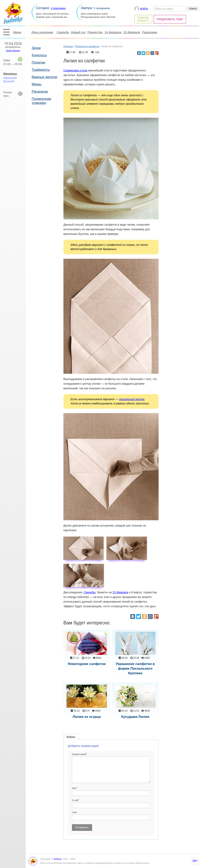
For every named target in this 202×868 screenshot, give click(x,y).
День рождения (42, 32)
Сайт (74, 812)
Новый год (78, 32)
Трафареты (41, 70)
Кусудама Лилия (135, 717)
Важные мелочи (44, 77)
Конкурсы (39, 55)
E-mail (75, 800)
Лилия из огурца (87, 717)
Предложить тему (170, 19)
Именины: (10, 74)
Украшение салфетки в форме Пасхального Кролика (135, 669)
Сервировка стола (75, 70)
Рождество (95, 32)
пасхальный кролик (132, 399)
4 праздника (58, 8)
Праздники (149, 32)
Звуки (36, 48)
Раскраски (40, 92)
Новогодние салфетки (87, 664)
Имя (74, 788)
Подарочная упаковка (41, 101)
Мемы (37, 84)
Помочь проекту (143, 19)
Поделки (38, 62)
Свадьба (63, 32)
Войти (144, 9)
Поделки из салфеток (87, 46)
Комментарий (79, 754)
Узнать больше (13, 51)
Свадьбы (90, 592)
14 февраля (113, 32)
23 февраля (132, 32)
